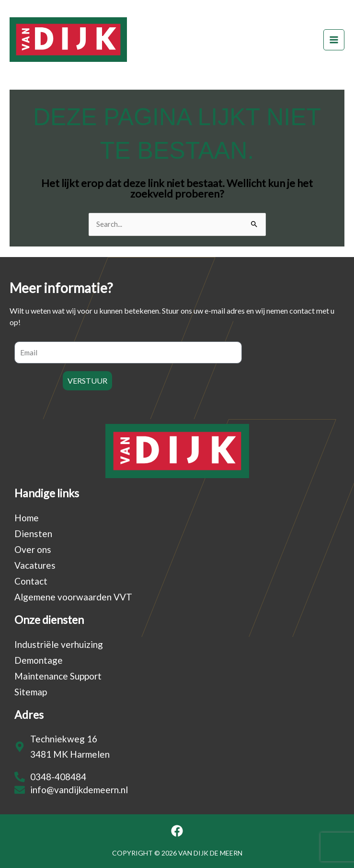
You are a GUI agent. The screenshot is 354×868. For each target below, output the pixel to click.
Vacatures (35, 565)
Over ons (33, 549)
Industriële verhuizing (59, 644)
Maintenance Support (58, 676)
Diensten (33, 534)
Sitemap (31, 692)
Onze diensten (49, 620)
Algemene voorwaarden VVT (73, 597)
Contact (31, 581)
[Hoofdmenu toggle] (334, 40)
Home (27, 518)
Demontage (39, 660)
